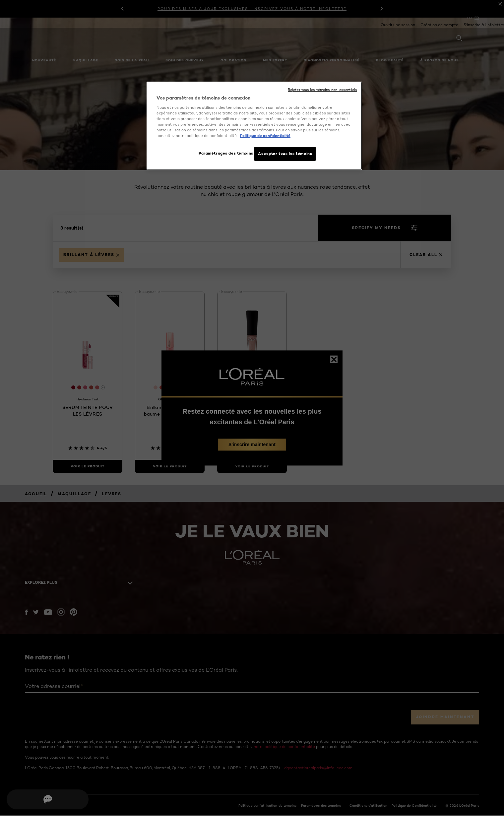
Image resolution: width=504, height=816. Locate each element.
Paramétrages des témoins (223, 153)
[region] (254, 126)
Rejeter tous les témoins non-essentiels (322, 90)
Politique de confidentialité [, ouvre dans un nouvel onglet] (265, 136)
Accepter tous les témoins (285, 154)
